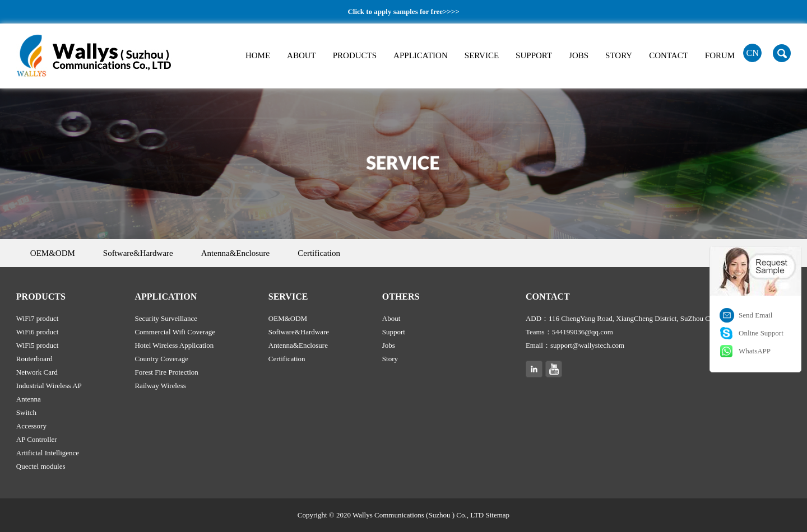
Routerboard (34, 359)
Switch (26, 412)
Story (390, 359)
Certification (319, 253)
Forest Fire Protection (166, 372)
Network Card (37, 372)
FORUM (720, 55)
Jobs (389, 345)
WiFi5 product (38, 345)
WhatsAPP (755, 351)
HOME (258, 55)
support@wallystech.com (587, 345)
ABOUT (302, 55)
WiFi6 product (38, 332)
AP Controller (37, 439)
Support (394, 332)
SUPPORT (534, 55)
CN (753, 53)
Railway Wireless (160, 386)
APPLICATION (421, 55)
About (391, 318)
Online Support (761, 333)
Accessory (31, 426)
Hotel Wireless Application (174, 345)
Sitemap (498, 515)
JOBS (579, 55)
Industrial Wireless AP (49, 386)
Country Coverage (161, 359)
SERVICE (482, 55)
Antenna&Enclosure (235, 253)
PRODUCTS (355, 55)
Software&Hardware (138, 253)
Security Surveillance (166, 318)
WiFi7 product (38, 318)
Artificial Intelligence (48, 453)
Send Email (755, 315)
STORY (619, 55)
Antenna (29, 399)
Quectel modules (41, 466)
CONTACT (669, 55)
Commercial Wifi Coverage (175, 332)
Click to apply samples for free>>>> (403, 11)
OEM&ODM (53, 253)
